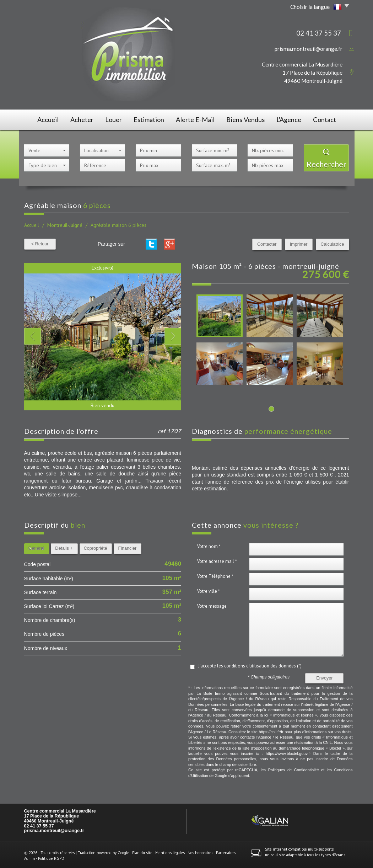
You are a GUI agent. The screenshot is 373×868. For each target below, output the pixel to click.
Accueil (42, 119)
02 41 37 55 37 (39, 824)
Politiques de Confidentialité (294, 768)
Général (36, 546)
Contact (330, 119)
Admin (30, 856)
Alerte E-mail (197, 119)
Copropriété (96, 546)
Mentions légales (170, 851)
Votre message (212, 604)
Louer (114, 119)
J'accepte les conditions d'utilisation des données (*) (250, 664)
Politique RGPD (51, 856)
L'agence (291, 119)
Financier (127, 546)
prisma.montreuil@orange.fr (309, 49)
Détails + (64, 546)
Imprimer (302, 242)
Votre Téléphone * (215, 574)
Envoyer (324, 676)
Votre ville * (209, 589)
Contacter (272, 242)
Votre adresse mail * (217, 559)
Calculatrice (334, 242)
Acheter (79, 119)
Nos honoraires (200, 851)
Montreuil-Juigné (65, 223)
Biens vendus (247, 119)
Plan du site (142, 851)
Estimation (152, 119)
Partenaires (226, 851)
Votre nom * (209, 544)
